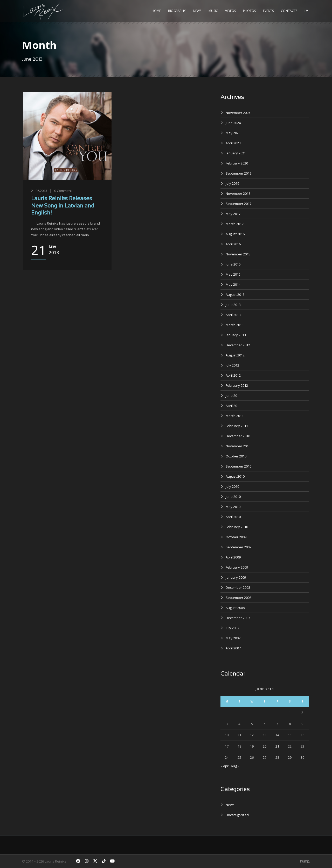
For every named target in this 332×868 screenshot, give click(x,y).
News (197, 11)
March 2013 (235, 325)
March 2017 (235, 224)
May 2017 (233, 214)
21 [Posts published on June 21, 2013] (277, 746)
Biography (177, 11)
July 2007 (232, 628)
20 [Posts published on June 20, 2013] (265, 746)
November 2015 (238, 254)
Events (268, 11)
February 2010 (237, 527)
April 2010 (233, 517)
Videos (230, 11)
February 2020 (237, 163)
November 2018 (238, 193)
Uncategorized (237, 815)
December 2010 (238, 436)
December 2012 (238, 345)
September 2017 (238, 204)
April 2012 (233, 375)
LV (306, 11)
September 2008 (238, 598)
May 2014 (233, 284)
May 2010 (233, 507)
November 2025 (238, 113)
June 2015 (233, 264)
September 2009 (238, 547)
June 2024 (233, 123)
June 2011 (233, 396)
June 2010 (233, 497)
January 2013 (236, 335)
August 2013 (235, 295)
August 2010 (235, 476)
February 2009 (237, 567)
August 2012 (235, 355)
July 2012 (232, 365)
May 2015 (233, 274)
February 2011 (237, 426)
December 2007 (238, 618)
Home (156, 11)
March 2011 (235, 416)
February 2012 (237, 385)
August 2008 (235, 608)
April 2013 (233, 315)
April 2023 (233, 143)
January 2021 (236, 153)
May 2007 (233, 638)
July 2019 (232, 183)
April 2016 (233, 244)
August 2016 (235, 234)
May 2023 (233, 133)
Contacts (289, 11)
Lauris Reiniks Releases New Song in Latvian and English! (63, 206)
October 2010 (236, 456)
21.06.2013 (39, 191)
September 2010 (238, 466)
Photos (249, 11)
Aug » (235, 766)
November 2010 (238, 446)
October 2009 (236, 537)
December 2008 (238, 587)
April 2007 (233, 648)
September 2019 (238, 173)
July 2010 (232, 486)
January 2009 (236, 577)
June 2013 (233, 305)
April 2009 (233, 557)
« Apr (224, 766)
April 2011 (233, 406)
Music (213, 11)
